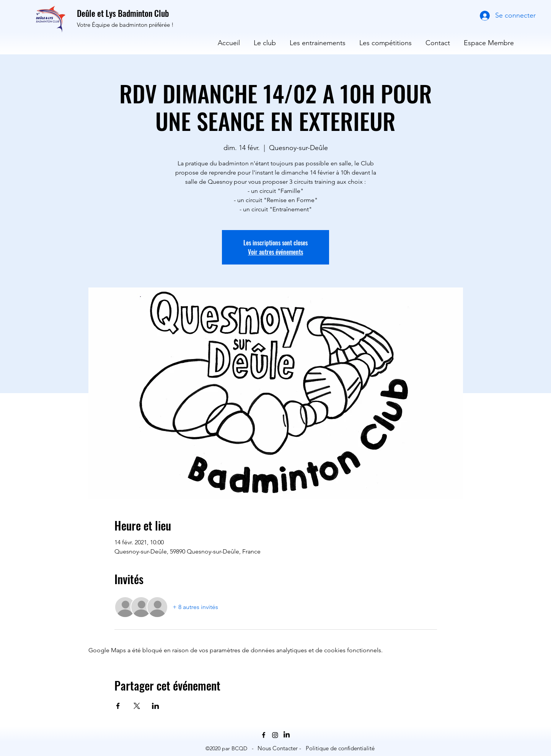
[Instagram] (275, 735)
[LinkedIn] (287, 735)
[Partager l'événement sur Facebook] (118, 706)
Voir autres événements (275, 252)
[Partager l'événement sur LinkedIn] (156, 706)
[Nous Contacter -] (279, 749)
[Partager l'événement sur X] (137, 706)
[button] (265, 39)
